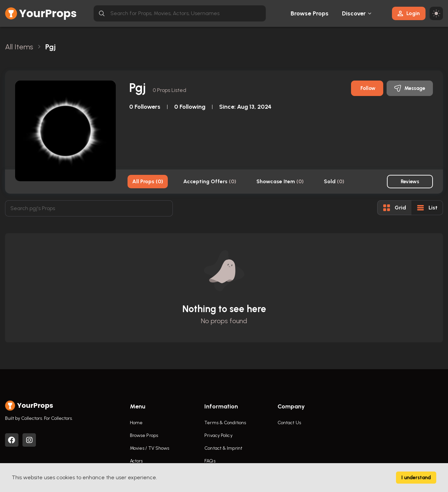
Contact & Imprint (223, 448)
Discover (354, 13)
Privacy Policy (218, 435)
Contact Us (289, 423)
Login (409, 13)
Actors (136, 461)
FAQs (210, 461)
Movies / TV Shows (150, 448)
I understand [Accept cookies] (416, 478)
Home (136, 423)
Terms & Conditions (225, 423)
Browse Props (310, 13)
